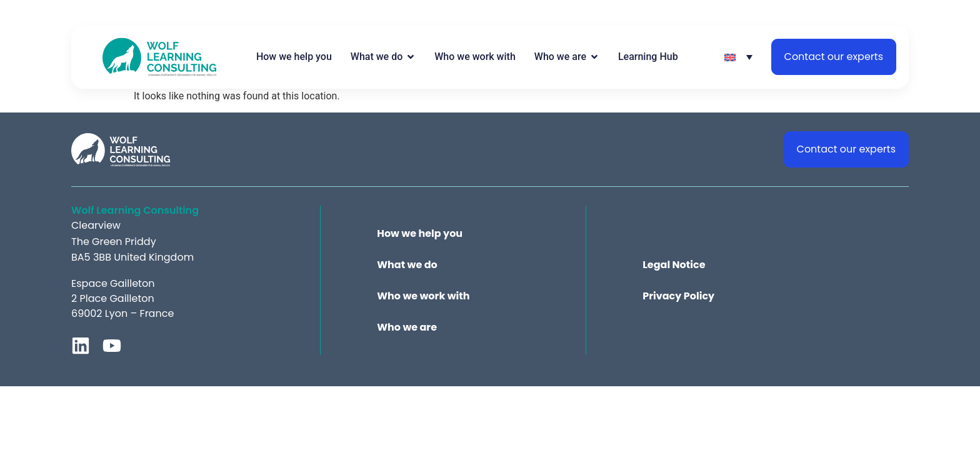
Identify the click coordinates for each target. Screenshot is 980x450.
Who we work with (423, 296)
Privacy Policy (678, 296)
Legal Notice (674, 265)
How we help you (420, 234)
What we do (407, 265)
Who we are (407, 327)
